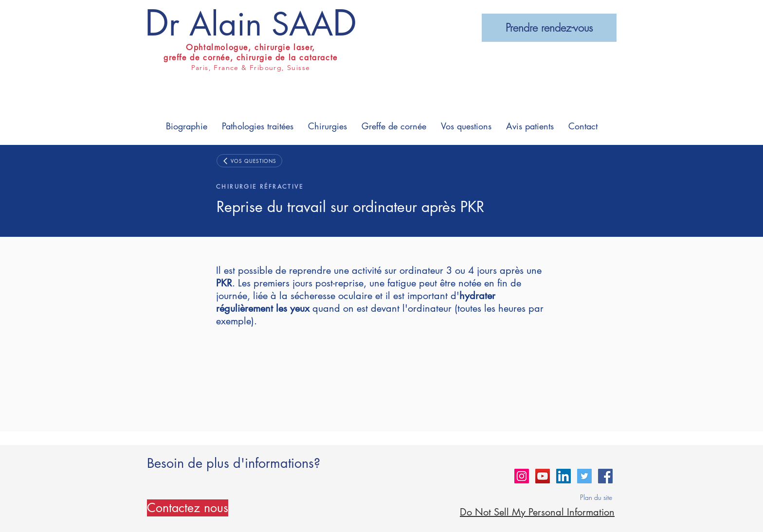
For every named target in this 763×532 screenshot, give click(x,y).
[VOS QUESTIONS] (249, 161)
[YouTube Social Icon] (543, 476)
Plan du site (596, 497)
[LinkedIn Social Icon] (563, 476)
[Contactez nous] (188, 508)
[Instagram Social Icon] (522, 476)
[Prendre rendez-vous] (549, 28)
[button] (187, 126)
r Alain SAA (251, 24)
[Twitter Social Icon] (584, 476)
